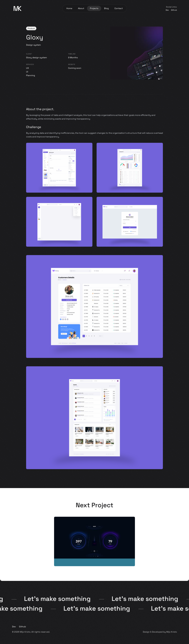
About (81, 8)
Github (174, 10)
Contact (119, 8)
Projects (94, 8)
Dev (167, 10)
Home (69, 8)
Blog (106, 8)
